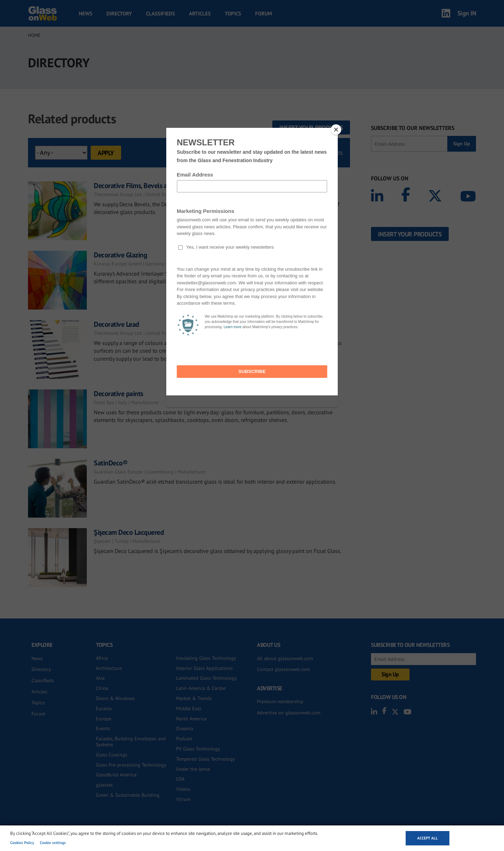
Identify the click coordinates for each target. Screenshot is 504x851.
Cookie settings (53, 843)
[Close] (336, 130)
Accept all (428, 838)
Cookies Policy (22, 843)
